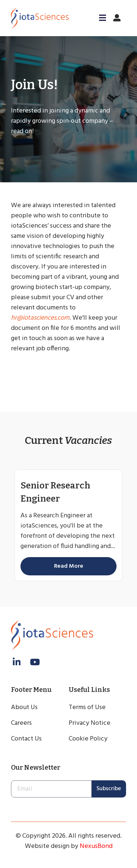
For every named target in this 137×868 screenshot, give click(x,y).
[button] (100, 18)
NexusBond (96, 846)
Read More (69, 566)
